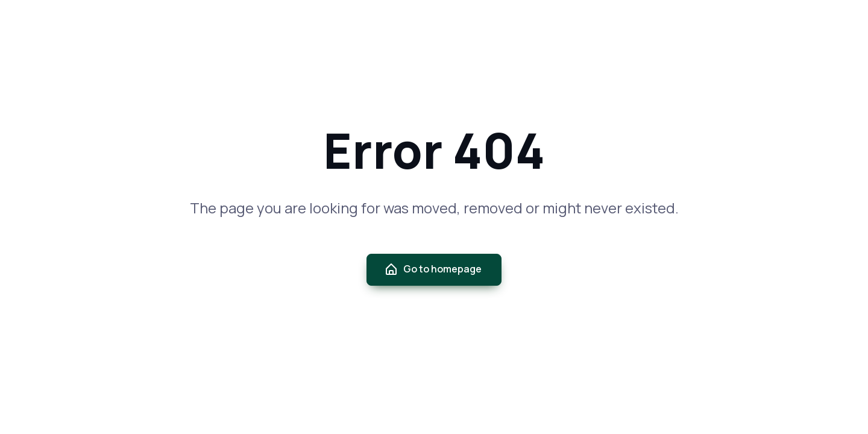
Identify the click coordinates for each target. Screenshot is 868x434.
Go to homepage (433, 269)
